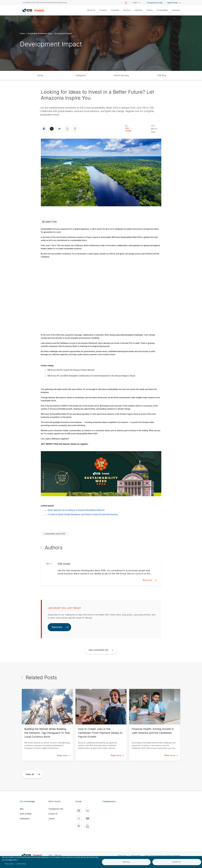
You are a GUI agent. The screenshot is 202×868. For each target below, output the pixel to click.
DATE (153, 126)
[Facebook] (79, 811)
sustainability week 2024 (55, 534)
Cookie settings (21, 864)
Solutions (138, 10)
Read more (64, 755)
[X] (79, 819)
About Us (91, 10)
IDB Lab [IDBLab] (58, 855)
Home (22, 33)
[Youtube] (87, 819)
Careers (52, 819)
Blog (22, 809)
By (126, 126)
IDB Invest (128, 130)
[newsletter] (87, 826)
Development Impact (63, 33)
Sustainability (162, 10)
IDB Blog (162, 75)
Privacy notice (136, 856)
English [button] (135, 3)
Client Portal (174, 3)
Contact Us (53, 814)
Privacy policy (9, 864)
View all (33, 774)
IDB (50, 855)
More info (150, 580)
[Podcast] (79, 826)
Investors (176, 10)
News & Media (26, 814)
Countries (115, 10)
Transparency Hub (155, 3)
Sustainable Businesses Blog (40, 33)
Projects (103, 10)
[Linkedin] (87, 811)
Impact (150, 10)
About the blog (121, 75)
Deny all (126, 862)
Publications (25, 819)
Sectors (127, 10)
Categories (81, 75)
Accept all (177, 862)
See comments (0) (98, 650)
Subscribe (60, 627)
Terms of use (122, 856)
